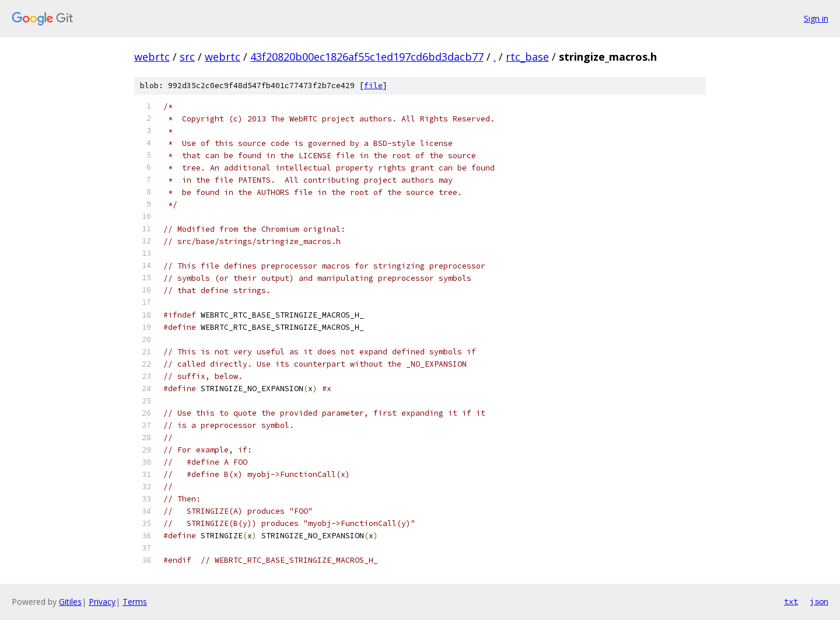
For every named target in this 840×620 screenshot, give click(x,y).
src (187, 57)
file (373, 86)
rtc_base (527, 57)
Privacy (102, 602)
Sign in (816, 18)
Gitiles (70, 602)
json (819, 601)
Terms (135, 602)
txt (791, 601)
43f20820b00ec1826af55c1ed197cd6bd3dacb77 (367, 57)
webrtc (152, 57)
